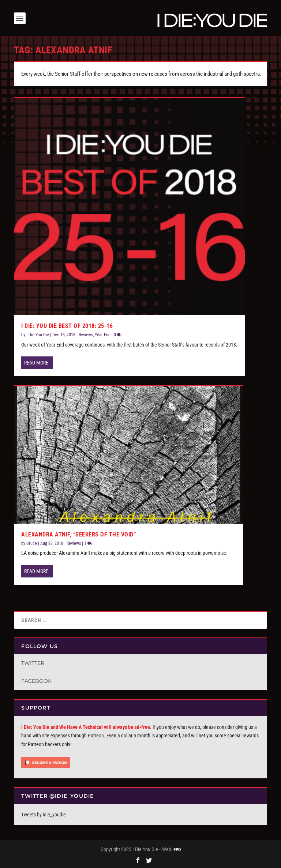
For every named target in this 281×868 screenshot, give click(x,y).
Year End (103, 335)
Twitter (33, 663)
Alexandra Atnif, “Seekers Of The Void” (78, 534)
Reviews (86, 335)
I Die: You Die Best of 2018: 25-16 (67, 326)
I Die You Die (38, 335)
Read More (36, 363)
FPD (177, 850)
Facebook (36, 681)
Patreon (96, 736)
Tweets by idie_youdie (44, 815)
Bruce (32, 543)
